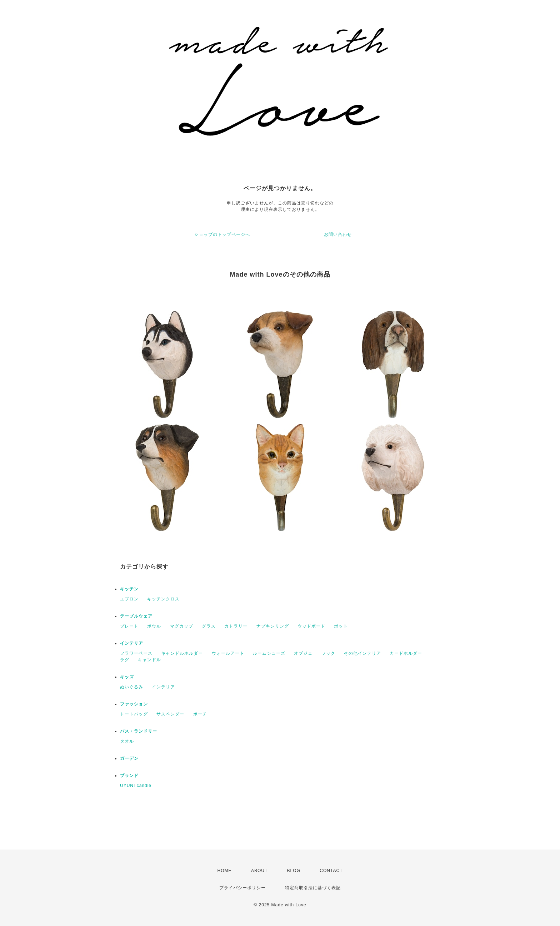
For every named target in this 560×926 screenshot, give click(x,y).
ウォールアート (228, 653)
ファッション (134, 704)
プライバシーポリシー (242, 888)
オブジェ (303, 653)
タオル (127, 741)
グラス (209, 626)
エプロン (129, 599)
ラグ (125, 660)
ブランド (129, 776)
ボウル (154, 626)
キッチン (129, 589)
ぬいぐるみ (132, 687)
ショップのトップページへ (222, 234)
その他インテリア (362, 653)
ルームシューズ (269, 653)
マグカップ (182, 626)
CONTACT (331, 871)
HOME (225, 871)
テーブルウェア (136, 616)
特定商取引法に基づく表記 (313, 888)
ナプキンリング (273, 626)
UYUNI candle (136, 786)
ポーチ (200, 714)
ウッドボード (311, 626)
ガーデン (129, 758)
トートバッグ (134, 714)
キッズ (127, 677)
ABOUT (259, 871)
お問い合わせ (338, 234)
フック (328, 653)
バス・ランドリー (139, 731)
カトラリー (236, 626)
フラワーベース (136, 653)
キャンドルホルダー (182, 653)
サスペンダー (170, 714)
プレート (129, 626)
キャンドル (149, 660)
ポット (341, 626)
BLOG (294, 871)
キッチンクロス (163, 599)
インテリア (132, 643)
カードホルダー (406, 653)
